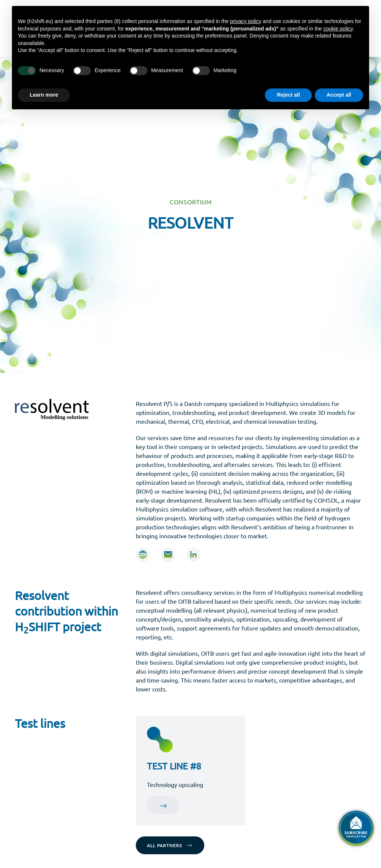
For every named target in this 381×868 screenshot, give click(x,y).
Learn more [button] (44, 95)
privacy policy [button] (246, 21)
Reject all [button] (288, 95)
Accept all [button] (339, 95)
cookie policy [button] (338, 29)
